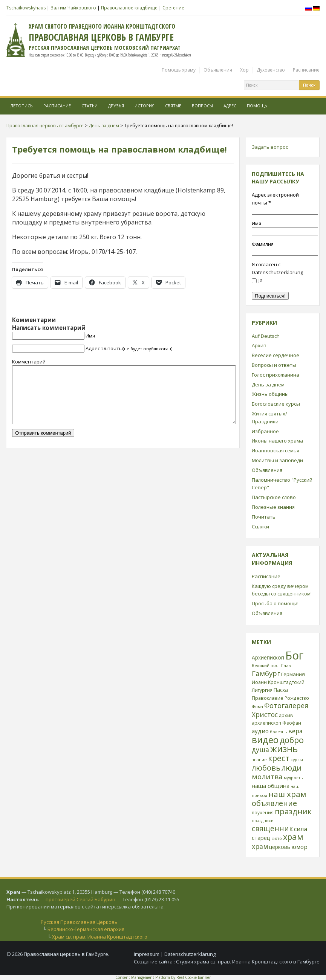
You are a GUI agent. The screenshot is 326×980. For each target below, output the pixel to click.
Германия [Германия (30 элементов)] (293, 674)
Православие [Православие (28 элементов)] (268, 698)
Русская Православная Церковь (79, 922)
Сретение (173, 8)
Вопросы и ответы (274, 365)
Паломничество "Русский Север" (282, 484)
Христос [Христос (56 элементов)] (265, 714)
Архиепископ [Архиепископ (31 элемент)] (268, 657)
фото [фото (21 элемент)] (277, 838)
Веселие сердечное (275, 355)
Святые (173, 106)
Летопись (21, 106)
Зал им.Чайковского (73, 8)
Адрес (230, 106)
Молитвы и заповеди (277, 460)
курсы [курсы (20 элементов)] (297, 760)
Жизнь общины (270, 394)
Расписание (306, 70)
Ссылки (260, 527)
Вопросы (202, 106)
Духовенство (271, 70)
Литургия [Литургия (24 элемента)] (262, 690)
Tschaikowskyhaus (26, 8)
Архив (259, 345)
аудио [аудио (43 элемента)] (260, 731)
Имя (90, 336)
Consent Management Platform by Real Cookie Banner (163, 977)
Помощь (257, 106)
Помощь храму (179, 70)
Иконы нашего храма (277, 441)
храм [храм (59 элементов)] (260, 846)
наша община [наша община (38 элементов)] (271, 786)
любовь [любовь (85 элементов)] (266, 768)
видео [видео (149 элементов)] (265, 740)
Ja (257, 280)
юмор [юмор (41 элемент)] (299, 847)
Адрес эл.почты (129, 348)
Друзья (116, 106)
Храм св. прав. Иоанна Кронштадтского (100, 937)
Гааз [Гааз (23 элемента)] (286, 665)
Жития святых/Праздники (269, 417)
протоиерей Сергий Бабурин (80, 899)
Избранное (265, 431)
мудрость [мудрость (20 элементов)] (293, 778)
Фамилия (263, 244)
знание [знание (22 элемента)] (259, 759)
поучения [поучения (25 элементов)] (263, 813)
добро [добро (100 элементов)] (292, 740)
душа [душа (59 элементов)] (260, 750)
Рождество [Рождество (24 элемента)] (297, 698)
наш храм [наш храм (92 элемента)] (287, 794)
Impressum (147, 954)
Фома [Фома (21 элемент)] (257, 706)
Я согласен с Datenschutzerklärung (277, 268)
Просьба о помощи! (275, 603)
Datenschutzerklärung (190, 954)
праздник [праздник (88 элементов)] (293, 811)
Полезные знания (273, 507)
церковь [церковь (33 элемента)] (280, 847)
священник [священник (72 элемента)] (272, 829)
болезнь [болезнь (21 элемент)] (279, 732)
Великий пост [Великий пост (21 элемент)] (266, 665)
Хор (244, 70)
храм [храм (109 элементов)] (293, 837)
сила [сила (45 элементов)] (301, 829)
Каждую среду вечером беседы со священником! (282, 590)
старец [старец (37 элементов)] (261, 838)
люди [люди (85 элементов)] (292, 768)
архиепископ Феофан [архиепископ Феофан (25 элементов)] (276, 723)
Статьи (90, 106)
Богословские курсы (276, 404)
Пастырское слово (274, 497)
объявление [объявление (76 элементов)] (274, 803)
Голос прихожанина (275, 375)
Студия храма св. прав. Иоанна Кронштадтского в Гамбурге (248, 962)
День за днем (268, 385)
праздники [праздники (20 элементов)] (263, 821)
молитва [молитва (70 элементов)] (267, 777)
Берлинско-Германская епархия (86, 929)
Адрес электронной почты (275, 199)
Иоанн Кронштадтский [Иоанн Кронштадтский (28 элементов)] (278, 682)
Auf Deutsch (266, 336)
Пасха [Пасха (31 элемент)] (281, 690)
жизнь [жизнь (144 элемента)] (284, 749)
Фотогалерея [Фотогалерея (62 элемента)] (286, 705)
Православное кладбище (129, 8)
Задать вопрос (270, 147)
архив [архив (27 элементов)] (286, 715)
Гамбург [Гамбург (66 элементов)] (266, 673)
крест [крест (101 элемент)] (279, 758)
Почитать (264, 517)
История (145, 106)
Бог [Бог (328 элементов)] (294, 655)
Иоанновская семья (275, 450)
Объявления (218, 70)
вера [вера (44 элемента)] (295, 731)
